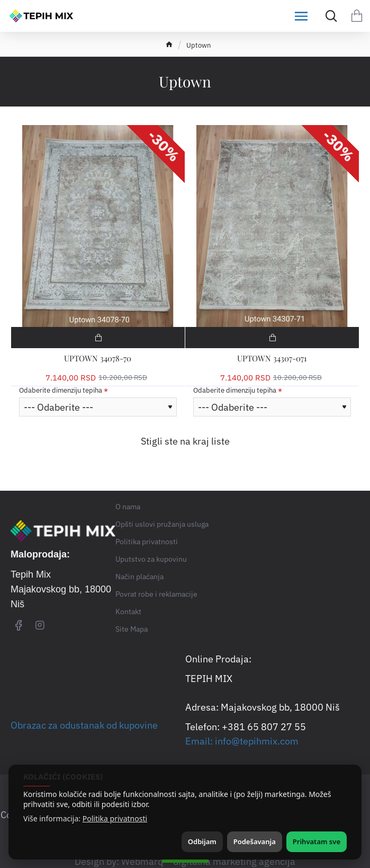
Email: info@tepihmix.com (242, 741)
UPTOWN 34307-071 (272, 358)
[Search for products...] (329, 16)
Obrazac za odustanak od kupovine (84, 725)
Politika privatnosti (115, 819)
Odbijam (202, 842)
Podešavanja (255, 842)
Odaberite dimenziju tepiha (61, 391)
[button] (98, 338)
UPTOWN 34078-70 (98, 358)
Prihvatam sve (317, 842)
